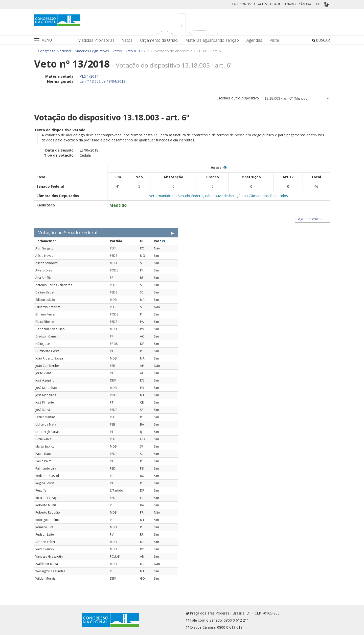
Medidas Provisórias (96, 40)
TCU (317, 4)
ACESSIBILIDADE (269, 4)
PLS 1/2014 (89, 76)
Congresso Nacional (54, 51)
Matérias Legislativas (92, 51)
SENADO (290, 4)
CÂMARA (305, 4)
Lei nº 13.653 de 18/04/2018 (103, 81)
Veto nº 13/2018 (139, 51)
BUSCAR (321, 40)
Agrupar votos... (312, 219)
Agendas (254, 40)
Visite (274, 40)
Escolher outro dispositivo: (238, 98)
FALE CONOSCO (244, 4)
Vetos (127, 40)
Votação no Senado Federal (68, 232)
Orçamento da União (159, 40)
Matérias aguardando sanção (212, 40)
